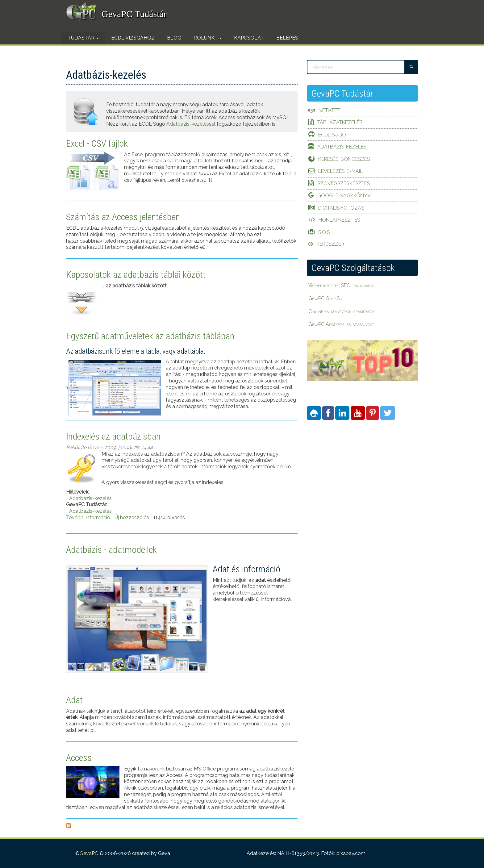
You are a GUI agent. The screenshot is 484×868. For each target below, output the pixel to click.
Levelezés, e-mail (340, 171)
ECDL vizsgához (133, 38)
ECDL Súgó (332, 135)
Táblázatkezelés (340, 122)
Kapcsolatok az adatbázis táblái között (136, 275)
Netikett (329, 110)
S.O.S (324, 232)
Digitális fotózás (341, 208)
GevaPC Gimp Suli (327, 298)
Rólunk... (208, 38)
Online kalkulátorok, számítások (341, 311)
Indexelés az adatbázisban (113, 436)
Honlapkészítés (339, 220)
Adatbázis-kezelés (188, 124)
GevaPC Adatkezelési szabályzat (341, 324)
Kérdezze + (330, 244)
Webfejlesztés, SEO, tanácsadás (341, 285)
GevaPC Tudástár (134, 14)
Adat (74, 700)
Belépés (287, 38)
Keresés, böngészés (344, 159)
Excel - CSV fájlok (97, 143)
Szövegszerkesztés (344, 184)
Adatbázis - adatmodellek (111, 550)
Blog (174, 38)
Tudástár (83, 38)
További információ (88, 517)
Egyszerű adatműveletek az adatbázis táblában (150, 336)
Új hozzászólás (132, 517)
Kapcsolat (249, 38)
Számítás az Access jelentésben (123, 217)
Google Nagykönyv (344, 196)
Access (79, 758)
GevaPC (89, 853)
